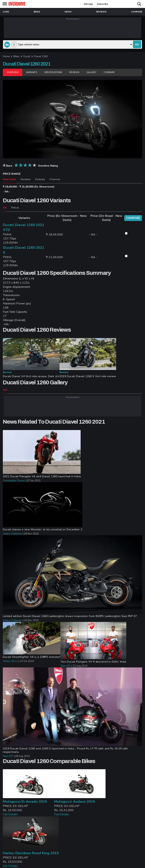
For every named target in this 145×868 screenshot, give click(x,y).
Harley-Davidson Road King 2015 (31, 853)
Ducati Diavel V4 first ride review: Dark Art (31, 376)
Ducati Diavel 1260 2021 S (24, 250)
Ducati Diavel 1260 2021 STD (24, 227)
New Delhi (9, 179)
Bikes (37, 12)
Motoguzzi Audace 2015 (75, 802)
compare (137, 12)
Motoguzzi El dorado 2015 (25, 802)
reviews (101, 12)
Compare (109, 72)
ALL (5, 390)
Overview (13, 72)
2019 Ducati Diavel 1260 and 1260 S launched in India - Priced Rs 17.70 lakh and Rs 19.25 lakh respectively (65, 750)
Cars (6, 12)
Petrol (15, 208)
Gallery (91, 72)
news (68, 12)
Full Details (10, 814)
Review (7, 372)
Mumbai (26, 179)
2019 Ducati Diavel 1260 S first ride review (88, 376)
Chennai (55, 179)
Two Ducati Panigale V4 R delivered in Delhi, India (93, 662)
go (137, 44)
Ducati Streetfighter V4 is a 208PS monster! (32, 657)
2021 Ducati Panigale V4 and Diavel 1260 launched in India (42, 476)
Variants (31, 72)
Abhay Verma (10, 661)
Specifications (53, 72)
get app (88, 4)
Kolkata (40, 179)
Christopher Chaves (14, 481)
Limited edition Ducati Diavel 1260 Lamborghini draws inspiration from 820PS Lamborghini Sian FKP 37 (70, 616)
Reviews (74, 72)
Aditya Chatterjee (12, 534)
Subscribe (102, 4)
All (5, 208)
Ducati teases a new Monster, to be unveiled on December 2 (43, 530)
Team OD (66, 666)
